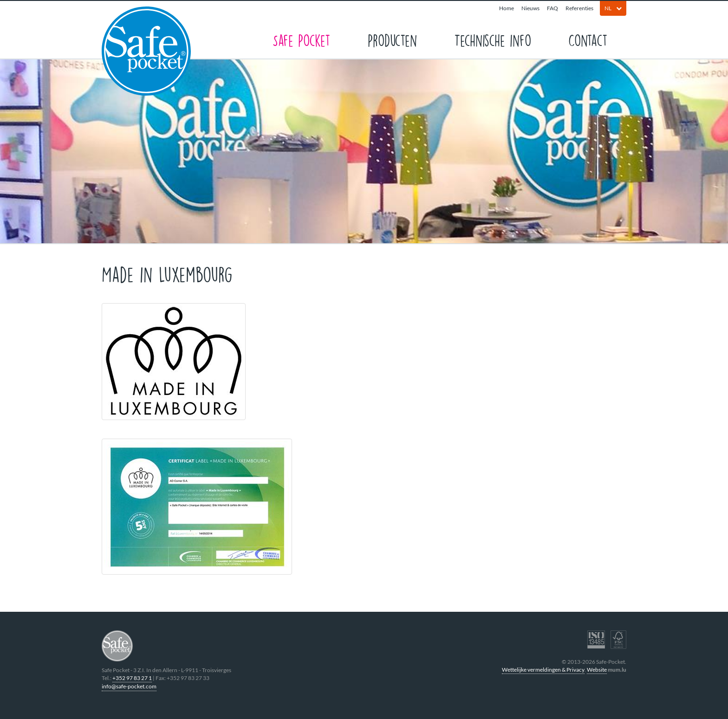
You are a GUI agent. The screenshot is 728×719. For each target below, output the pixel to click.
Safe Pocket (302, 40)
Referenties (579, 8)
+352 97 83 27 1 (132, 678)
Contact (588, 40)
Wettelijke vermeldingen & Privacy (543, 670)
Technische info (493, 40)
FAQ (552, 8)
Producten (392, 40)
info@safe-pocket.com (129, 686)
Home (507, 8)
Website (597, 670)
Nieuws (530, 8)
